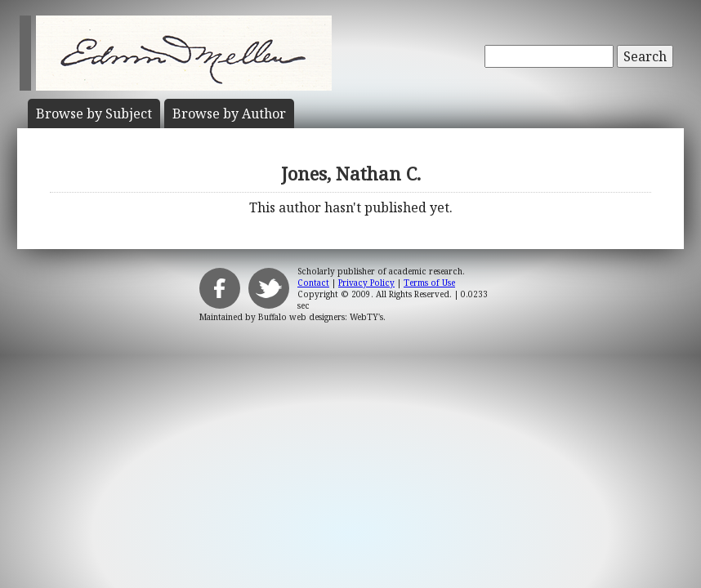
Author (229, 114)
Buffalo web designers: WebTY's (321, 317)
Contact (313, 283)
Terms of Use (429, 283)
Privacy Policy (366, 283)
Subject (94, 114)
